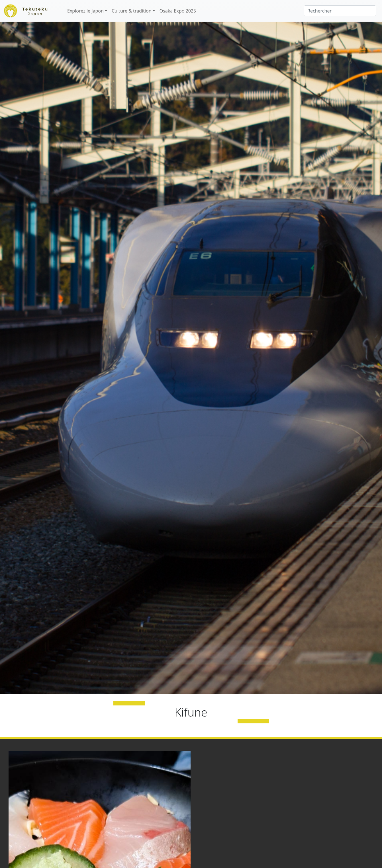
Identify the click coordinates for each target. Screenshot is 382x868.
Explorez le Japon (85, 11)
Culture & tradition (132, 11)
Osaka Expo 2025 (178, 11)
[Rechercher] (340, 11)
